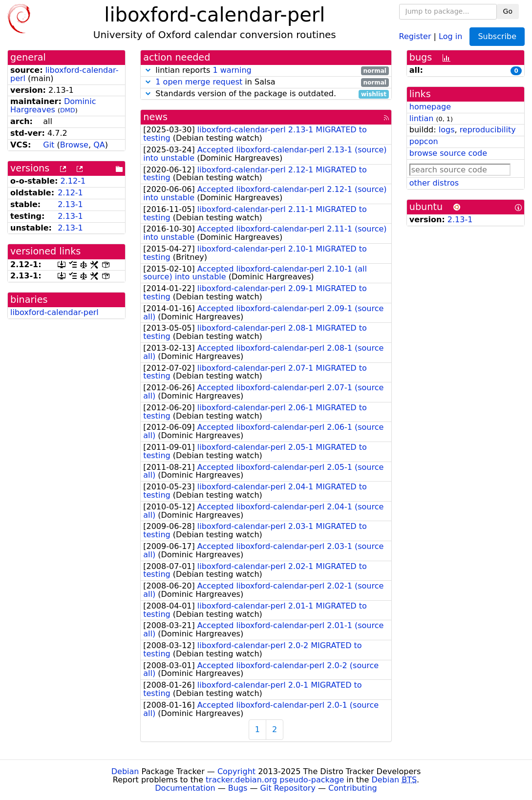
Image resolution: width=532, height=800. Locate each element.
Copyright (236, 771)
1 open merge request (199, 82)
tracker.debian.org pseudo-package (275, 780)
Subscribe (497, 36)
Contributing (353, 788)
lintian (422, 118)
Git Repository (288, 788)
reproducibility (488, 130)
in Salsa (266, 82)
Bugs (238, 788)
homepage (430, 107)
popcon (424, 141)
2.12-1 (73, 181)
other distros (434, 183)
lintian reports (266, 71)
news (155, 117)
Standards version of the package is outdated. (266, 94)
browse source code (448, 153)
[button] (148, 70)
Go (508, 11)
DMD (68, 110)
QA (99, 145)
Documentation (185, 788)
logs (447, 130)
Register (415, 36)
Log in (450, 36)
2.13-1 (70, 204)
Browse (74, 145)
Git (49, 145)
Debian (125, 771)
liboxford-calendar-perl (64, 74)
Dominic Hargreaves (53, 105)
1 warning (232, 70)
